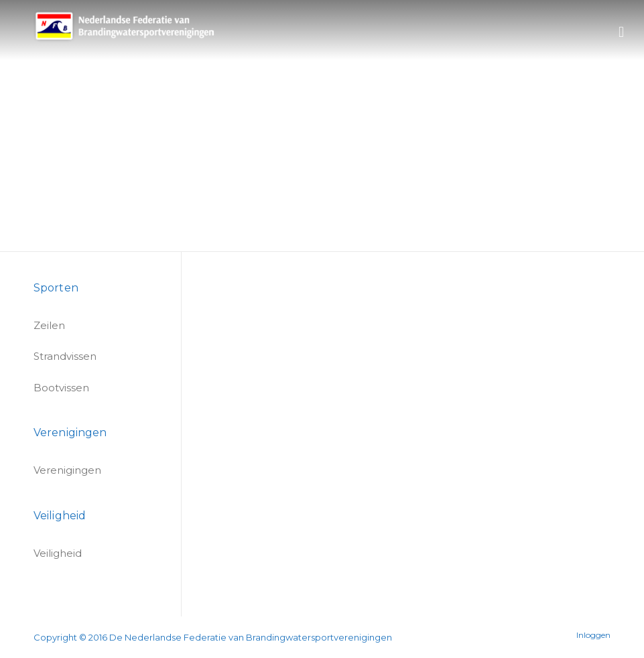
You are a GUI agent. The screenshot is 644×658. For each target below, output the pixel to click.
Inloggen (593, 635)
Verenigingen (67, 470)
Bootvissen (61, 388)
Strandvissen (65, 356)
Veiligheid (58, 553)
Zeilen (49, 325)
